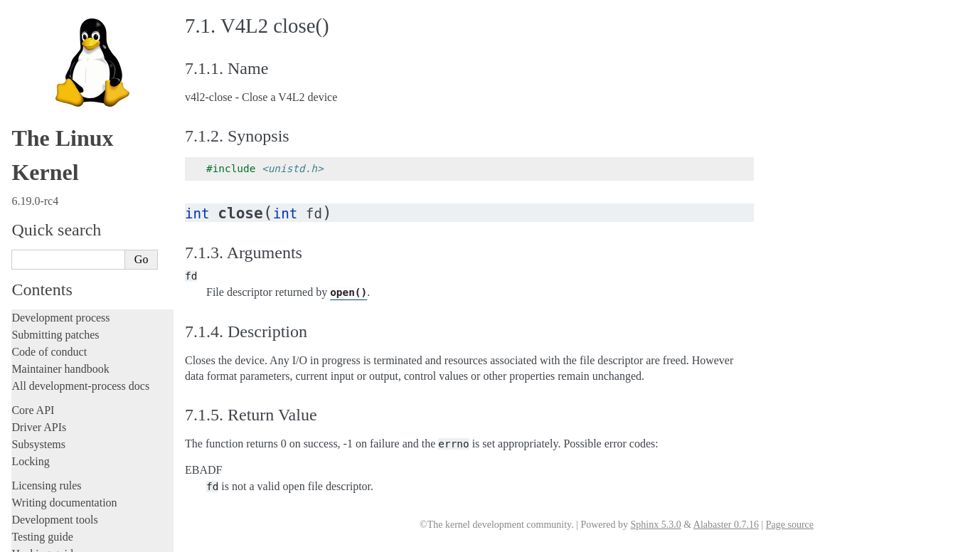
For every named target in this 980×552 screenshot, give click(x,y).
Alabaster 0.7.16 (726, 525)
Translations (39, 499)
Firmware (33, 409)
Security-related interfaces (75, 147)
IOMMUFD (53, 275)
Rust (22, 24)
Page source (790, 525)
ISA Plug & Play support (76, 372)
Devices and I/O (56, 163)
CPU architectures (53, 451)
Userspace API (47, 116)
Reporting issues (49, 82)
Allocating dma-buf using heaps (90, 205)
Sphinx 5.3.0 (655, 525)
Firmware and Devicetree (69, 426)
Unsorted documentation (68, 475)
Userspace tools (47, 99)
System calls (47, 132)
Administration (46, 48)
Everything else (53, 386)
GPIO (41, 261)
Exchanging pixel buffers (77, 219)
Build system (41, 65)
